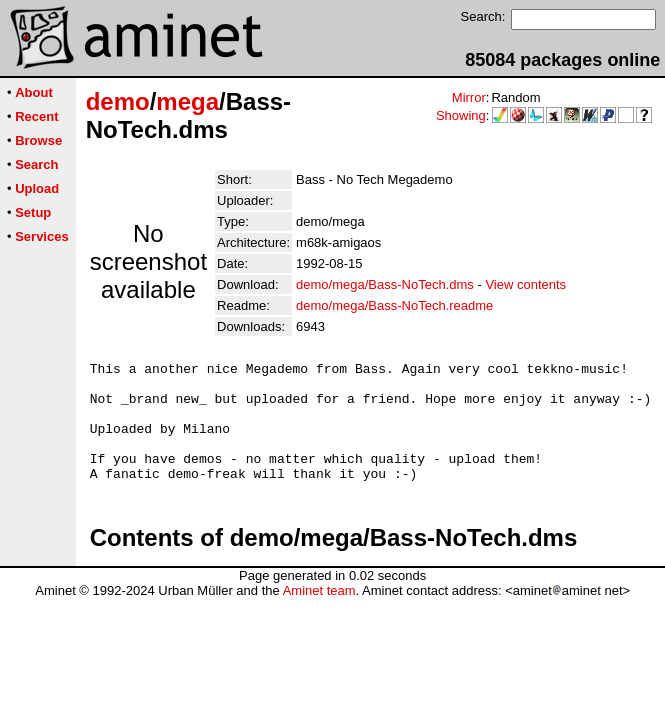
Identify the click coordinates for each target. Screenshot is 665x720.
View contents (525, 284)
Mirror (469, 97)
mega (187, 101)
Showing (461, 115)
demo (118, 101)
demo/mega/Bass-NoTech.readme (394, 305)
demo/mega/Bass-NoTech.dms (385, 284)
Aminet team (319, 614)
